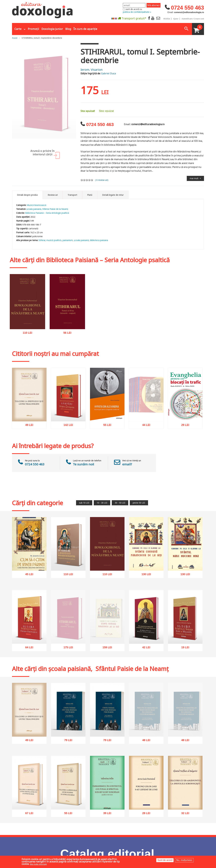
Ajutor (176, 19)
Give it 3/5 (87, 180)
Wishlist (167, 19)
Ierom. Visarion (92, 70)
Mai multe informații (38, 864)
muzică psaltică (54, 240)
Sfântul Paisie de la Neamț (55, 209)
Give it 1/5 (82, 180)
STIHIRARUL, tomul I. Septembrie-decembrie (42, 38)
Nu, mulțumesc (184, 860)
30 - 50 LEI (120, 503)
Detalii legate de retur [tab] (113, 195)
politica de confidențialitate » (137, 12)
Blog (68, 29)
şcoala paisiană (81, 240)
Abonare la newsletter (114, 26)
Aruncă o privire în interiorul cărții (45, 154)
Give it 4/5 (89, 180)
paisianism (68, 240)
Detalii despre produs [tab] (27, 195)
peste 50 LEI (139, 503)
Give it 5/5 (92, 180)
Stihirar (42, 240)
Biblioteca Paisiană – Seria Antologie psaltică (47, 213)
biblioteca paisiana (99, 240)
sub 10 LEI (84, 503)
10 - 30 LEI (102, 503)
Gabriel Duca (108, 73)
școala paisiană (34, 209)
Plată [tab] (90, 195)
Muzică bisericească (37, 205)
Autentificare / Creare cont (193, 19)
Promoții (33, 29)
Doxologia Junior (52, 29)
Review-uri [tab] (53, 195)
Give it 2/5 (84, 180)
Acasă (15, 38)
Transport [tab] (72, 195)
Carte (18, 29)
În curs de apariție (85, 29)
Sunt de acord (165, 860)
